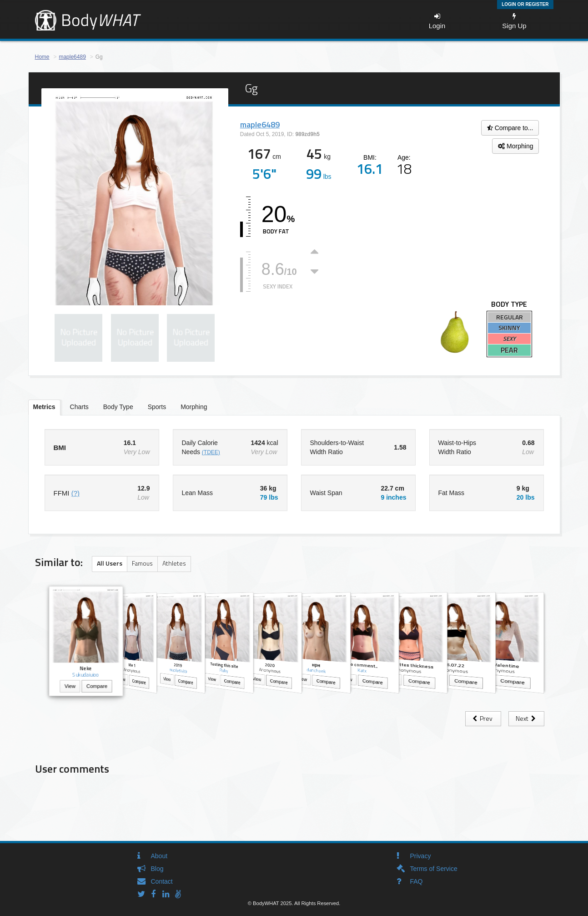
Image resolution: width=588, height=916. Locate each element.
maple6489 (72, 57)
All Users (110, 563)
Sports (157, 407)
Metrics (44, 407)
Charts (79, 407)
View (70, 687)
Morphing (515, 146)
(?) (75, 493)
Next (526, 718)
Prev (483, 718)
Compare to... (510, 128)
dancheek (316, 671)
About (159, 856)
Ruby (224, 671)
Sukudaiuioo (85, 675)
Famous (142, 563)
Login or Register (525, 4)
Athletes (174, 563)
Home (42, 57)
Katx (362, 670)
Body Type (118, 407)
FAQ (417, 881)
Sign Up (514, 21)
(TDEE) (211, 452)
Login (437, 21)
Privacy (421, 856)
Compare (96, 687)
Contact (162, 881)
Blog (157, 869)
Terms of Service (434, 869)
